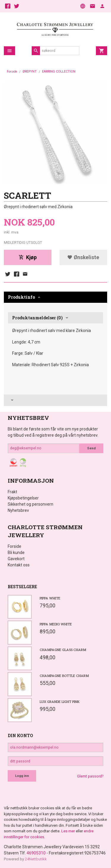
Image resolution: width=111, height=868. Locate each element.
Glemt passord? (90, 776)
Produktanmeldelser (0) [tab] (37, 318)
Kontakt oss (19, 565)
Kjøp (28, 257)
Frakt (12, 492)
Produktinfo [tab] (21, 297)
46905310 (36, 853)
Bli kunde (16, 553)
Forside (12, 71)
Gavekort (16, 559)
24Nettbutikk (36, 859)
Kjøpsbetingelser (23, 498)
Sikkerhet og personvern (30, 504)
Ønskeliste (83, 257)
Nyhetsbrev (18, 510)
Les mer (69, 831)
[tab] (55, 400)
